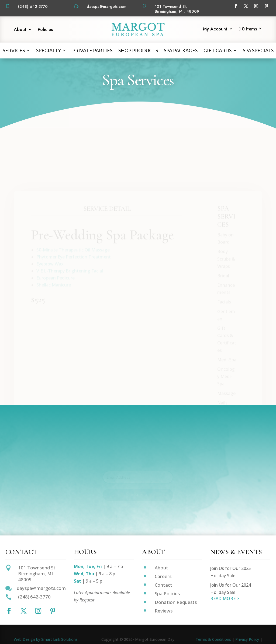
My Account (215, 29)
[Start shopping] (250, 30)
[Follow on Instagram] (256, 6)
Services (14, 50)
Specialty (49, 50)
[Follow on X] (246, 6)
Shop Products (138, 50)
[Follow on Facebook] (236, 6)
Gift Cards (218, 50)
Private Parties (92, 50)
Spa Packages (181, 50)
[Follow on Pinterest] (266, 6)
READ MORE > (225, 598)
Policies (45, 30)
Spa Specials (258, 50)
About (20, 30)
